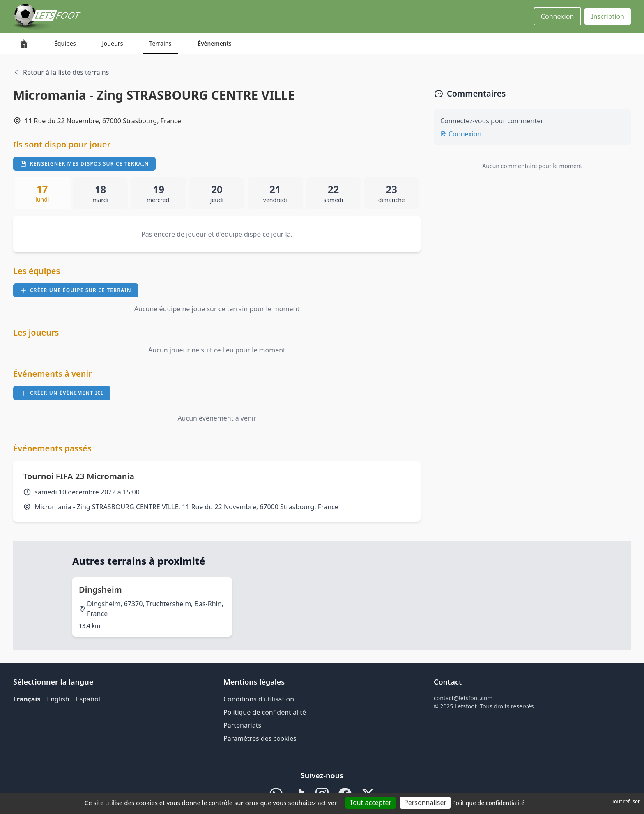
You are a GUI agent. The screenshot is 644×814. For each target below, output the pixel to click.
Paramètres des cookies (260, 738)
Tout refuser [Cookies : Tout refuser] (626, 801)
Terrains (161, 43)
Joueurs (113, 43)
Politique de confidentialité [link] (488, 803)
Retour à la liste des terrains (61, 72)
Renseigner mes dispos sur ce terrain (84, 164)
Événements (214, 43)
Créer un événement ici (62, 393)
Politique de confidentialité (265, 712)
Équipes (65, 43)
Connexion (557, 16)
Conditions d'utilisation (259, 699)
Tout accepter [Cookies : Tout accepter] (370, 803)
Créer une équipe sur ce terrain (76, 290)
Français (27, 699)
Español (88, 699)
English (58, 699)
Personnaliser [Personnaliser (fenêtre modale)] (425, 803)
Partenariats (242, 725)
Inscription (608, 16)
